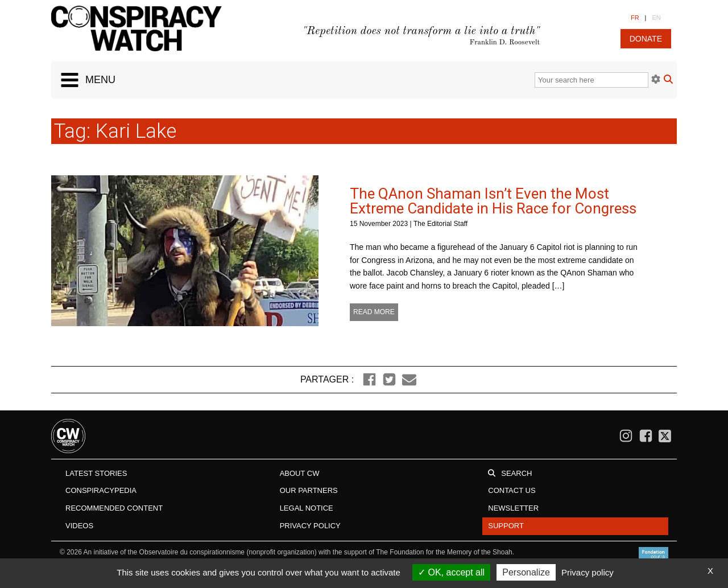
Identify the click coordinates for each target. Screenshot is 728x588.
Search (516, 473)
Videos (79, 526)
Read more (374, 312)
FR (635, 18)
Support (506, 526)
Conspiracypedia (101, 490)
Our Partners (309, 490)
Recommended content (114, 508)
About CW (300, 473)
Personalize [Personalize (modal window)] (526, 572)
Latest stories (96, 473)
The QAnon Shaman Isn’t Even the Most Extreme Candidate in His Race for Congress (493, 201)
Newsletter (513, 508)
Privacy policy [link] (588, 572)
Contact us (512, 490)
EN (656, 18)
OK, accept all (451, 572)
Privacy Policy (310, 526)
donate (646, 39)
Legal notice (307, 508)
